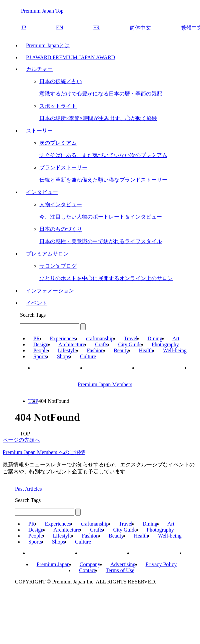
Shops (63, 356)
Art (176, 338)
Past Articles (28, 489)
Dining (155, 338)
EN (59, 27)
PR (37, 338)
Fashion (95, 350)
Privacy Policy (161, 564)
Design (41, 344)
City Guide (130, 344)
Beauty (121, 350)
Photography (165, 344)
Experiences (63, 338)
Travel (130, 338)
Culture (88, 356)
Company (90, 564)
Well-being (175, 350)
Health (146, 350)
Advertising (123, 564)
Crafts (101, 344)
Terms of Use (120, 570)
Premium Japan (53, 564)
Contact (87, 570)
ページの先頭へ (21, 440)
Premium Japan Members (105, 384)
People (41, 350)
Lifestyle (67, 350)
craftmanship (100, 338)
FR (96, 27)
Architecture (72, 344)
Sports (40, 356)
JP (23, 27)
